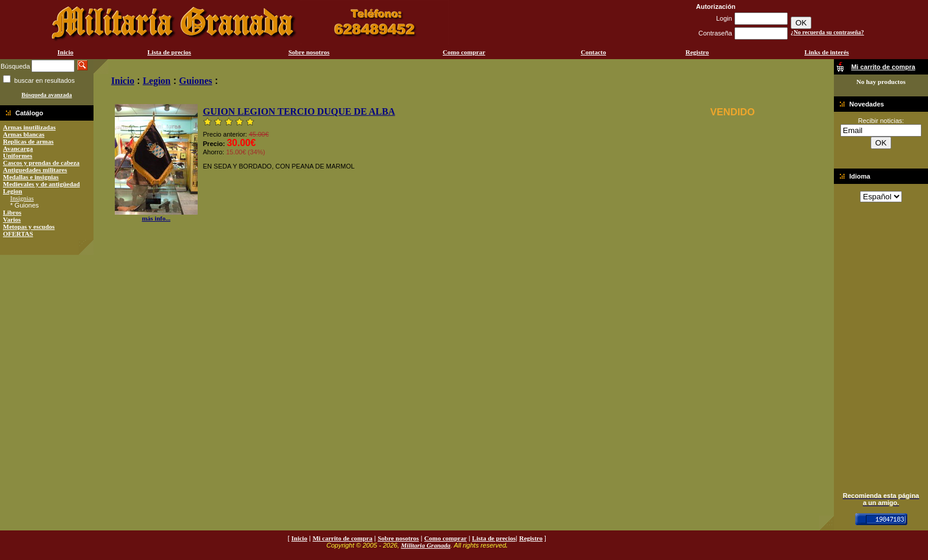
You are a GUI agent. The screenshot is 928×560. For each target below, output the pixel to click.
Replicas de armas (28, 141)
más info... (156, 215)
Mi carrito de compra (342, 538)
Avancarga (18, 148)
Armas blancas (24, 134)
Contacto (593, 52)
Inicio (65, 52)
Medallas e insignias (31, 177)
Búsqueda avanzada (46, 95)
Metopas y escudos (29, 226)
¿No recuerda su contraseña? (827, 32)
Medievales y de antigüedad (41, 184)
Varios (12, 219)
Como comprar (464, 52)
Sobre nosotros (309, 52)
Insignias (22, 198)
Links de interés (826, 52)
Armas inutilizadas (29, 127)
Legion (12, 191)
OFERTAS (18, 234)
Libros (12, 212)
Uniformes (18, 156)
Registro (697, 52)
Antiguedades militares (35, 170)
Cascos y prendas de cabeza (41, 163)
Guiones (195, 81)
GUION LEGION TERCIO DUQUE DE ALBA (299, 111)
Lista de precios (169, 52)
